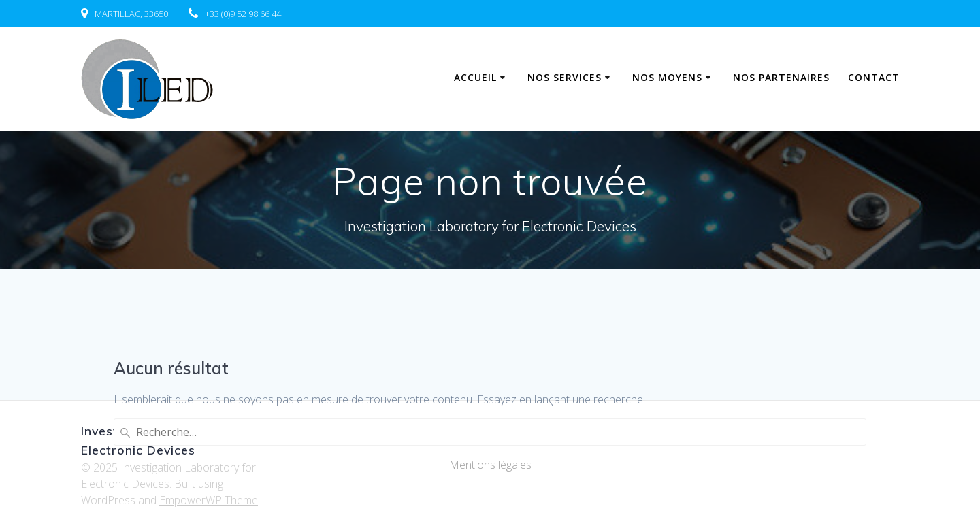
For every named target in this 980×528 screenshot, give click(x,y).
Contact (874, 77)
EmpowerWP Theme (209, 500)
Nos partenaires (781, 77)
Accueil (475, 77)
